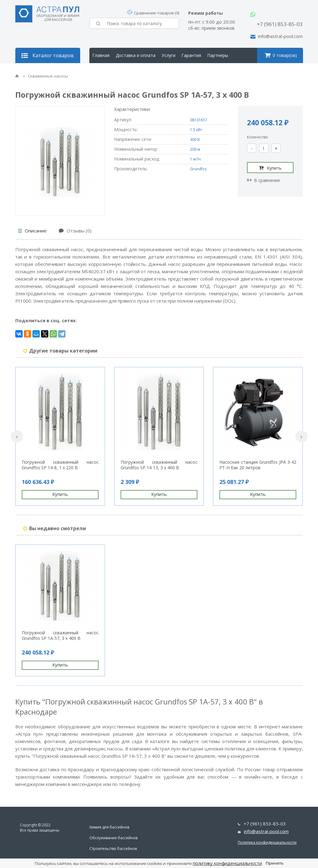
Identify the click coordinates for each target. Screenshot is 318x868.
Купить (270, 168)
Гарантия (191, 55)
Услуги (168, 55)
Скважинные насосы (45, 76)
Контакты (134, 71)
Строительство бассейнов (113, 849)
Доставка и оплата (136, 55)
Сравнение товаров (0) (153, 13)
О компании (105, 71)
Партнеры (218, 55)
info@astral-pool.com (280, 36)
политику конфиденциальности (227, 863)
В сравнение (264, 180)
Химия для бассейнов (109, 827)
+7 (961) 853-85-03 (280, 24)
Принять (275, 863)
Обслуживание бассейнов (113, 838)
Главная (101, 55)
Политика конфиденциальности (267, 842)
